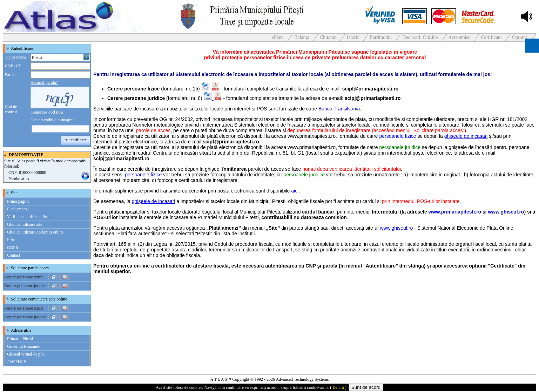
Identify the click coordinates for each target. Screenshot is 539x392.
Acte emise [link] (460, 37)
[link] (47, 112)
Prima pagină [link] (18, 201)
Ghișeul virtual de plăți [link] (26, 354)
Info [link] (11, 240)
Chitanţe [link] (328, 37)
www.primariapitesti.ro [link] (455, 212)
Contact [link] (14, 255)
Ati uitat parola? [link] (44, 82)
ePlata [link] (278, 37)
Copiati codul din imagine (52, 120)
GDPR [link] (13, 248)
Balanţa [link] (302, 37)
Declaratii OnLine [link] (420, 37)
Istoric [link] (353, 37)
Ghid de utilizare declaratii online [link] (35, 232)
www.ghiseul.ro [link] (506, 212)
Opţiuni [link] (520, 37)
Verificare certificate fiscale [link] (30, 217)
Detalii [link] (338, 387)
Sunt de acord (366, 387)
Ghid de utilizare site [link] (25, 224)
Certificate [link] (491, 37)
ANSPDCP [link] (16, 362)
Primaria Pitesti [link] (20, 339)
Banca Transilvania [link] (339, 109)
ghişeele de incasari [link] (466, 136)
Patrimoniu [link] (381, 37)
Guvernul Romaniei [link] (24, 346)
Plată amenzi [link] (18, 209)
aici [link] (295, 191)
